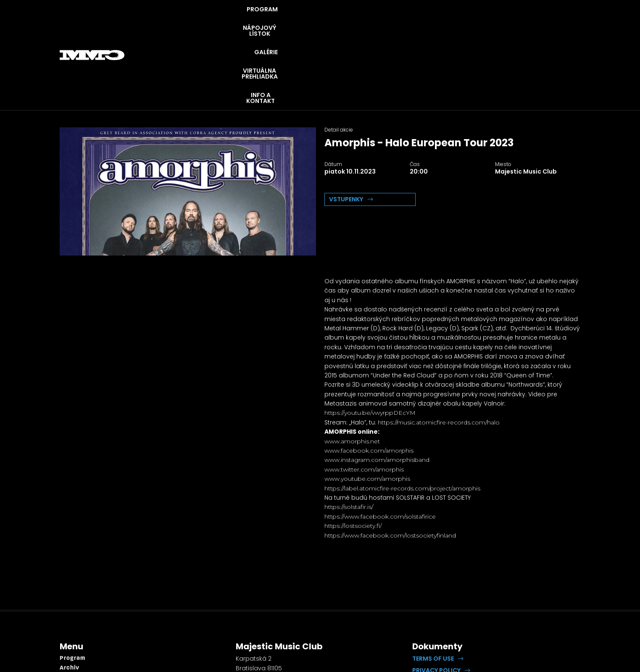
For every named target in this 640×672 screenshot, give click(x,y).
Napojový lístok (84, 609)
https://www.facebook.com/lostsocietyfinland (390, 467)
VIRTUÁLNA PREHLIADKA (468, 21)
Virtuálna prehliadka (91, 628)
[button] (438, 590)
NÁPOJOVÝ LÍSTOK (344, 21)
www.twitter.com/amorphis (364, 401)
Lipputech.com (511, 614)
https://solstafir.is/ (349, 439)
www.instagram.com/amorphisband (377, 392)
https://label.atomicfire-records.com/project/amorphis (402, 420)
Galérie (71, 619)
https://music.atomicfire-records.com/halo (439, 354)
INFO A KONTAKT (547, 21)
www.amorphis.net (352, 373)
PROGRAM (282, 21)
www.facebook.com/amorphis (369, 382)
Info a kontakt (81, 637)
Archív (70, 600)
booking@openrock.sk (270, 631)
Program (72, 590)
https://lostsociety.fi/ (353, 458)
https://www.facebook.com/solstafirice (380, 448)
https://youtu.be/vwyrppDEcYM (370, 345)
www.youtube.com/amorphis (367, 411)
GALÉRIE (402, 21)
